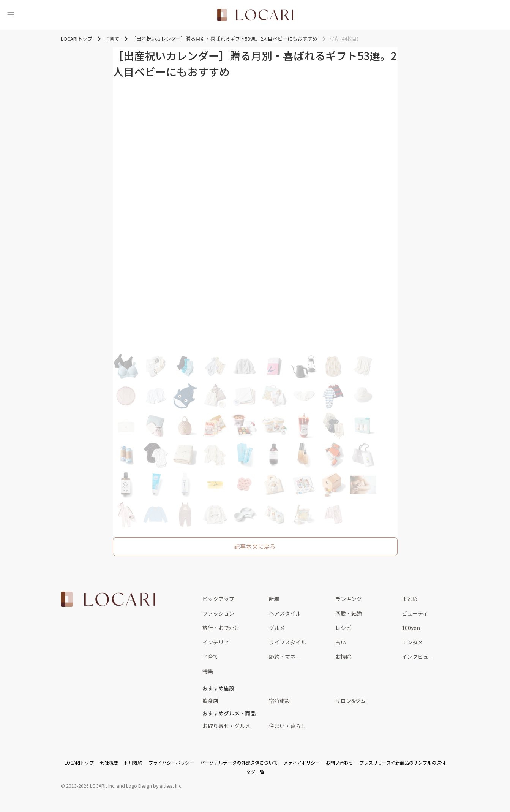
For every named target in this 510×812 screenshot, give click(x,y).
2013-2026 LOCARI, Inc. (91, 786)
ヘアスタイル (285, 613)
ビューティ (415, 613)
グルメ (277, 628)
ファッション (218, 613)
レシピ (343, 628)
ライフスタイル (287, 642)
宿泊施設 (279, 701)
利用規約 (133, 762)
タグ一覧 (255, 772)
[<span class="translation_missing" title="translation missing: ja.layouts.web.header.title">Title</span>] (255, 15)
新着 (274, 599)
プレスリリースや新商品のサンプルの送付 (402, 762)
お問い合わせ (339, 762)
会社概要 (109, 762)
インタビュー (418, 657)
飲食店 (210, 701)
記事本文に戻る (255, 546)
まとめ (410, 599)
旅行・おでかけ (221, 628)
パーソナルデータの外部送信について (239, 762)
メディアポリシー (302, 762)
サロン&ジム (351, 701)
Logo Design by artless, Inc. (154, 786)
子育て (210, 657)
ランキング (349, 599)
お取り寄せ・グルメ (226, 726)
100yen (411, 628)
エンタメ (412, 642)
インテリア (216, 642)
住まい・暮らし (287, 726)
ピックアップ (218, 599)
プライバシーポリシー (171, 762)
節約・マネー (285, 657)
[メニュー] (11, 15)
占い (341, 642)
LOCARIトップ (79, 762)
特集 (208, 671)
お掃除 (343, 657)
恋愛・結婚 (349, 613)
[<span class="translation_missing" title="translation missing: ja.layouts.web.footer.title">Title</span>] (108, 599)
